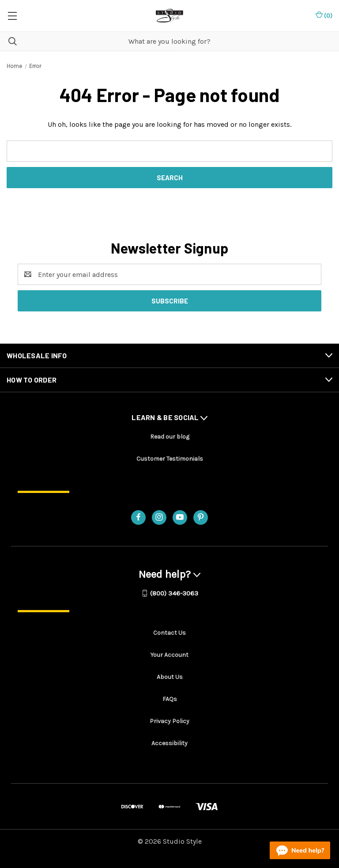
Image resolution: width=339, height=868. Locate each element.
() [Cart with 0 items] (324, 15)
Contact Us (169, 633)
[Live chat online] (300, 850)
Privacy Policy (169, 721)
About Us (170, 677)
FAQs (170, 699)
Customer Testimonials (170, 459)
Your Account (169, 655)
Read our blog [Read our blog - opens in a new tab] (170, 437)
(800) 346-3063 (174, 593)
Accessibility (169, 743)
